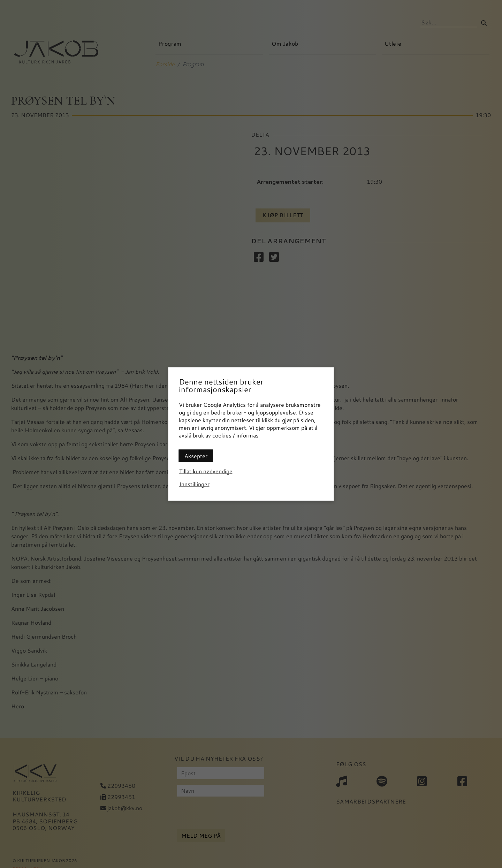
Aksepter (196, 456)
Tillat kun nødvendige (206, 471)
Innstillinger (194, 484)
